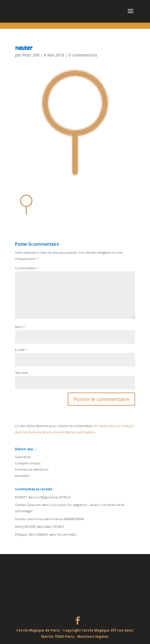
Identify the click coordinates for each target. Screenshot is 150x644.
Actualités (22, 476)
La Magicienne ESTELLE (54, 497)
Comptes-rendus (28, 463)
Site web (21, 373)
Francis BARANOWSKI (68, 519)
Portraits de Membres (32, 469)
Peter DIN (31, 55)
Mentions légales (93, 637)
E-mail (21, 350)
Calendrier (23, 457)
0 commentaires (83, 55)
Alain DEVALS (54, 526)
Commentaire (27, 268)
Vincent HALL (67, 534)
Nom (20, 327)
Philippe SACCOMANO (31, 534)
